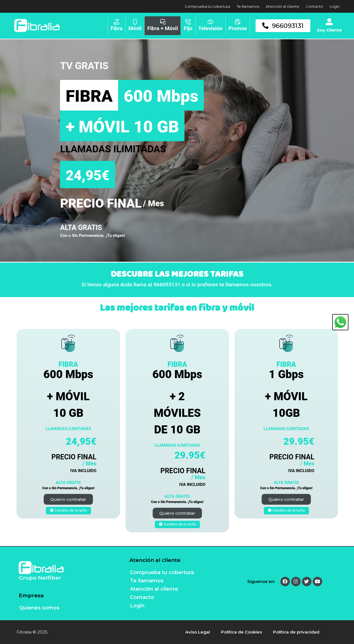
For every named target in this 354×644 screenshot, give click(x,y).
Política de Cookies (241, 632)
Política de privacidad (296, 632)
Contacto (314, 6)
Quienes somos (39, 608)
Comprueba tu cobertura (207, 6)
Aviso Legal (198, 632)
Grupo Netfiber (40, 578)
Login (335, 6)
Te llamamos (248, 6)
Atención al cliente (283, 6)
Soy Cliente (329, 30)
